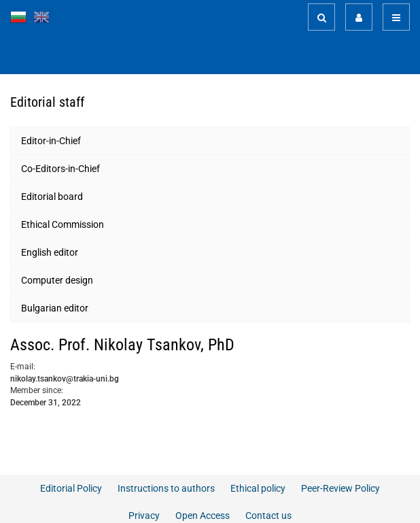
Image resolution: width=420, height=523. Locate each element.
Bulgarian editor (55, 308)
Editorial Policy (71, 488)
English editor (50, 252)
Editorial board (52, 197)
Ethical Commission (63, 224)
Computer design (57, 280)
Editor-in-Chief (51, 141)
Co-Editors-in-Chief (60, 169)
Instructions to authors (166, 488)
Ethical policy (258, 488)
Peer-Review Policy (340, 488)
